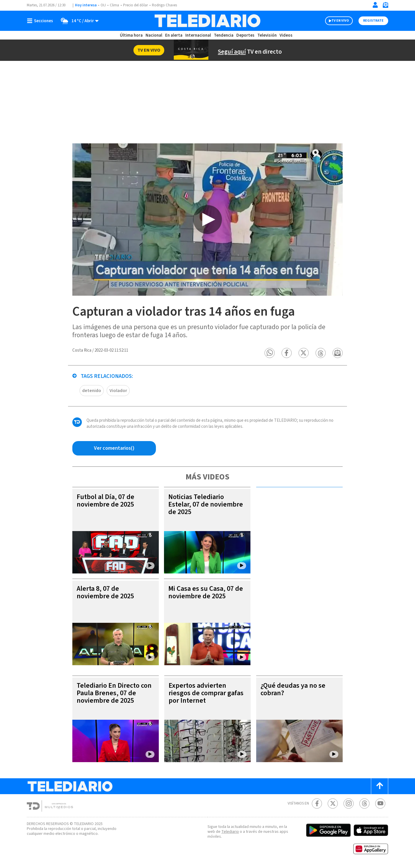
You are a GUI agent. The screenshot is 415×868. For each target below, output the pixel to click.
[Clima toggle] (78, 21)
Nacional (154, 35)
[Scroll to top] (380, 786)
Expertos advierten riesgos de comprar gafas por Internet (206, 693)
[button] (270, 353)
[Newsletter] (385, 6)
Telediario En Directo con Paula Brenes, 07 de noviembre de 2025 (114, 693)
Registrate (373, 21)
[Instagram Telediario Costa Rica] (349, 804)
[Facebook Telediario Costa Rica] (317, 804)
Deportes (245, 35)
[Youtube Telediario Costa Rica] (380, 804)
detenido (92, 391)
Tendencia (224, 35)
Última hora (131, 35)
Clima (114, 5)
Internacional (198, 35)
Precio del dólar (135, 5)
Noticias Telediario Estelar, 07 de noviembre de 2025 (206, 504)
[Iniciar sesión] (375, 5)
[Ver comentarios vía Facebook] (114, 448)
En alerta (174, 35)
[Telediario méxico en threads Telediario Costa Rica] (364, 804)
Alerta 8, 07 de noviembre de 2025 (105, 592)
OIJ (103, 5)
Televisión (267, 35)
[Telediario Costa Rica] (207, 21)
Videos (286, 35)
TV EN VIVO (340, 21)
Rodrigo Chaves (164, 5)
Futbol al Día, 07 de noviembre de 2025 (105, 501)
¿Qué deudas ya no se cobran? (293, 689)
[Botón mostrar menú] (41, 21)
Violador (118, 391)
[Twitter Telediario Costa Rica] (333, 804)
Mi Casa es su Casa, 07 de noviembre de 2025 (206, 592)
